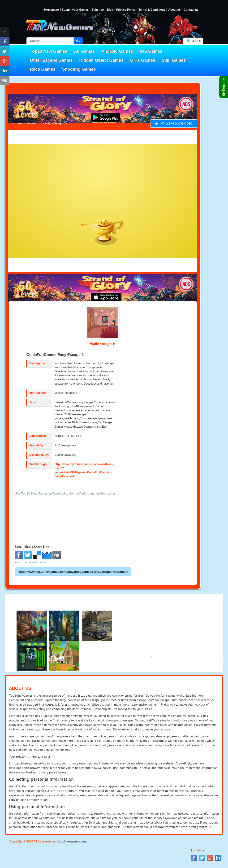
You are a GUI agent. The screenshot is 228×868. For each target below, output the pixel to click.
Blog (110, 10)
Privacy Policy (126, 10)
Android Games (117, 51)
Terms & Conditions (152, 10)
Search (196, 41)
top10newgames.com (72, 842)
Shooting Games (79, 69)
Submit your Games (75, 10)
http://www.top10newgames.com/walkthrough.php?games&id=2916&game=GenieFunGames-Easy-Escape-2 (84, 470)
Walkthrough (103, 344)
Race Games (43, 69)
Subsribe (98, 10)
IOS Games (151, 51)
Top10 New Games (49, 51)
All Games (84, 51)
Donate (224, 87)
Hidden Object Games (101, 60)
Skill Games (174, 60)
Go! (79, 41)
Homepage (51, 10)
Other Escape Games (51, 60)
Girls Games (143, 60)
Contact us (191, 10)
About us (174, 10)
